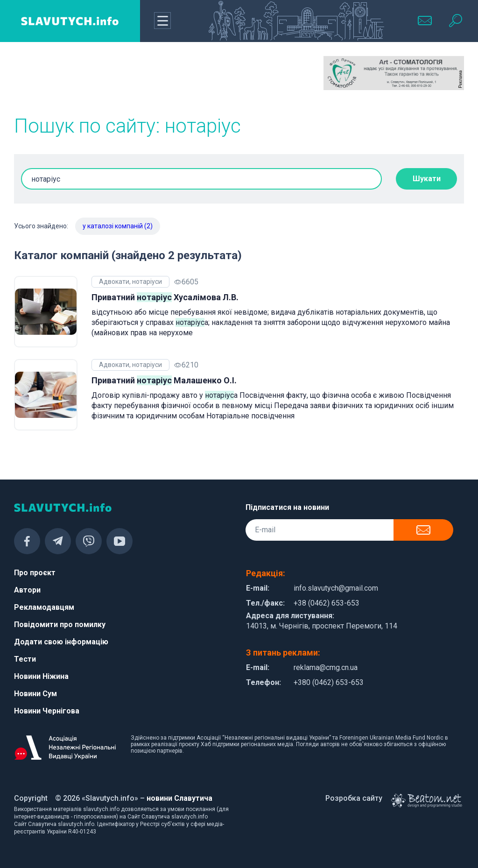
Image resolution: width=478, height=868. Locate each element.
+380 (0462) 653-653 (329, 682)
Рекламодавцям (44, 607)
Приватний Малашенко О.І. (164, 380)
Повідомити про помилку (60, 625)
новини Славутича (179, 798)
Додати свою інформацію (61, 642)
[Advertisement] (84, 79)
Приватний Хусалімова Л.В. (165, 297)
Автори (27, 590)
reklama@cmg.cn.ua (326, 667)
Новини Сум (35, 694)
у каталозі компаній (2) (118, 226)
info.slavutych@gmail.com (336, 588)
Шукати (427, 179)
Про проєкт (35, 573)
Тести (25, 659)
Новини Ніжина (41, 676)
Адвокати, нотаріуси (130, 282)
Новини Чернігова (47, 711)
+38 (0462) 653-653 (327, 603)
